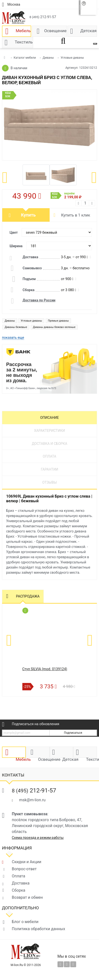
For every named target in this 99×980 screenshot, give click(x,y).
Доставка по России (39, 300)
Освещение (55, 31)
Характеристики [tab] (49, 431)
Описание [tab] (50, 418)
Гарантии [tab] (49, 469)
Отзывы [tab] (49, 482)
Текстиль (24, 42)
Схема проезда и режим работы (38, 838)
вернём (66, 196)
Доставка (21, 883)
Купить (28, 215)
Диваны (10, 321)
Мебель (23, 31)
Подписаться (73, 733)
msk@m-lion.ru (32, 800)
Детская (88, 31)
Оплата (18, 876)
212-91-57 (43, 17)
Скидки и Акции (27, 862)
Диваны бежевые (16, 327)
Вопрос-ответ (24, 869)
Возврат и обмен (27, 897)
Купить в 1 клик (76, 215)
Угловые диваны (31, 321)
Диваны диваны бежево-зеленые (54, 327)
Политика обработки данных (38, 929)
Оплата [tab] (49, 456)
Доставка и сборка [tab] (49, 444)
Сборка (19, 890)
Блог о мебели (25, 922)
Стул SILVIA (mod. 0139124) (45, 669)
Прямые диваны (58, 321)
